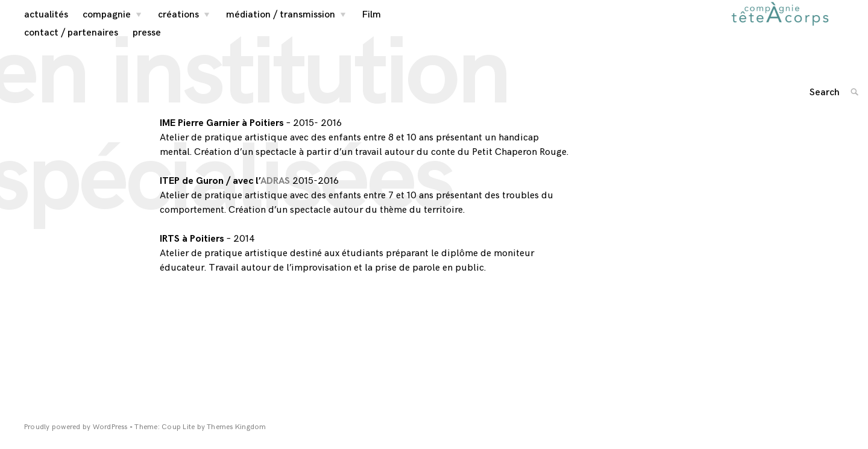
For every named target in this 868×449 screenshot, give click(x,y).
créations (178, 25)
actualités (46, 25)
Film (372, 25)
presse (147, 42)
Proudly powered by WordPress (77, 437)
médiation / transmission (281, 25)
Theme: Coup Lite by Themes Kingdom (200, 437)
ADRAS (275, 191)
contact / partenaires (71, 42)
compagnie (107, 25)
